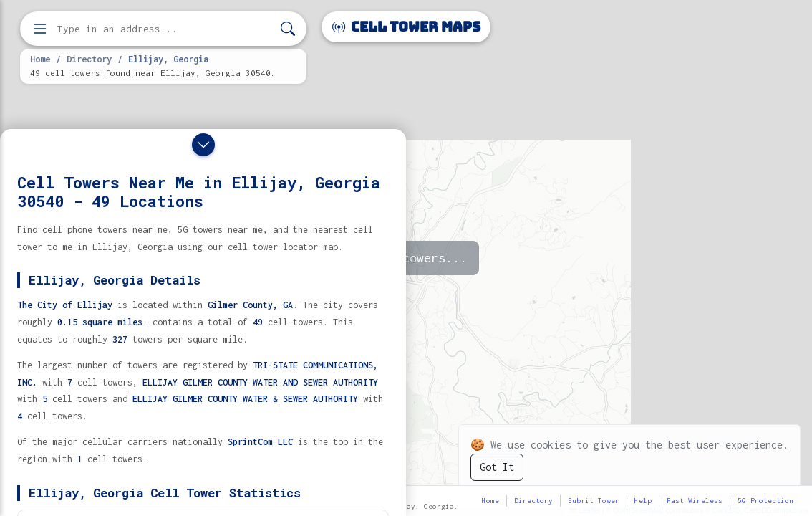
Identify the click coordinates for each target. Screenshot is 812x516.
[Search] (288, 29)
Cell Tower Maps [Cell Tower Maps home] (406, 27)
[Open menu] (40, 29)
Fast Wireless (695, 501)
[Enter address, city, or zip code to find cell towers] (165, 29)
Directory (89, 59)
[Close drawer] (203, 145)
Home (40, 59)
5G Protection (765, 501)
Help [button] (643, 501)
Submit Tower (594, 501)
